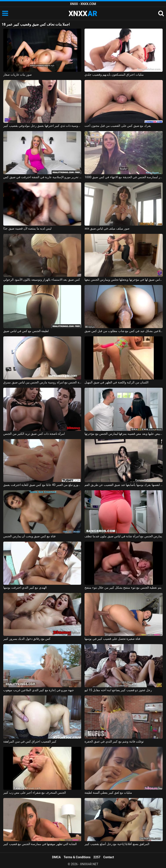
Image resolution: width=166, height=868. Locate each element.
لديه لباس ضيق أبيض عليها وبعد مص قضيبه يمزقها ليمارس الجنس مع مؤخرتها (124, 434)
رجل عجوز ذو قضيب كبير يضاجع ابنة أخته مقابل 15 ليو (118, 690)
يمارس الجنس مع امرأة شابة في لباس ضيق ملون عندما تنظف (123, 536)
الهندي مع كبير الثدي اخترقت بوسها (25, 588)
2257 (97, 857)
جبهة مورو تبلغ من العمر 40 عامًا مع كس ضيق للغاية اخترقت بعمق (42, 485)
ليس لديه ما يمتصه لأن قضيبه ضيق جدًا (27, 228)
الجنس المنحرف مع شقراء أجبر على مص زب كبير (35, 793)
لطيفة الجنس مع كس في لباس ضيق (26, 331)
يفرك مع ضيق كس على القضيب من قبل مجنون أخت (118, 126)
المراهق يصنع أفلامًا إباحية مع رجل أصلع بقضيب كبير (117, 844)
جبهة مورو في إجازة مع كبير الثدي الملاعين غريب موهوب (39, 690)
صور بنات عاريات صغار (17, 75)
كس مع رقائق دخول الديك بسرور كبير (27, 639)
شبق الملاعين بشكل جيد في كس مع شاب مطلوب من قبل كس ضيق (124, 331)
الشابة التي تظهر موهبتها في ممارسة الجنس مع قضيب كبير (40, 844)
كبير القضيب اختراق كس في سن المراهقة (30, 741)
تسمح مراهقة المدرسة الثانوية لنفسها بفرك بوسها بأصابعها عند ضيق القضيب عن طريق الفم (124, 485)
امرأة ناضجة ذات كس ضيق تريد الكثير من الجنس (34, 434)
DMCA (56, 857)
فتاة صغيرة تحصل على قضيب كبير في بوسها (112, 639)
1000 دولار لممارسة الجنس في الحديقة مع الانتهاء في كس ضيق (124, 177)
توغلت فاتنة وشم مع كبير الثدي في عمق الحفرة (114, 741)
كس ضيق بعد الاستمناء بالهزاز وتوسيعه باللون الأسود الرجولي (42, 280)
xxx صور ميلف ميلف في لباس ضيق (107, 228)
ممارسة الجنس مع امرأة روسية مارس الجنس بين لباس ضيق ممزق (42, 382)
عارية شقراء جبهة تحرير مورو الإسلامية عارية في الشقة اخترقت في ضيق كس (42, 177)
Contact (109, 857)
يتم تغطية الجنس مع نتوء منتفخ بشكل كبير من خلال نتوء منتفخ (123, 588)
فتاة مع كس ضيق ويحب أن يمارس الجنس (29, 536)
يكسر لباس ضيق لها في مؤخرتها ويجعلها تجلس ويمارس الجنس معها (124, 280)
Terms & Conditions (77, 857)
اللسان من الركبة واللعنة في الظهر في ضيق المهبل (117, 382)
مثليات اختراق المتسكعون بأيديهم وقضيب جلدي (114, 75)
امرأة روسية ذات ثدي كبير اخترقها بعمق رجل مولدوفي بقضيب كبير (42, 126)
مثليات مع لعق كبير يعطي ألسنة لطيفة (108, 793)
